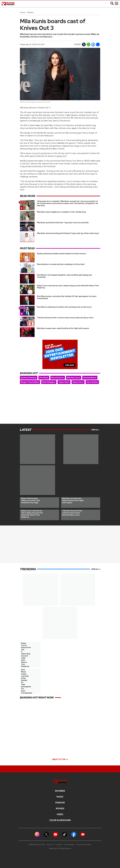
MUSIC (60, 797)
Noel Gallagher (49, 382)
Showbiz (60, 791)
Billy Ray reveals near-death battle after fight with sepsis (63, 328)
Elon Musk (44, 378)
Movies (30, 12)
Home (22, 12)
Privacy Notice (70, 845)
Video (60, 814)
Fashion (60, 803)
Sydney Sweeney (29, 378)
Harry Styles (92, 382)
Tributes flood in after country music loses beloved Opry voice (65, 318)
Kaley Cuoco (78, 382)
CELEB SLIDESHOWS (60, 820)
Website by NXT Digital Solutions (60, 848)
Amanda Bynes (90, 378)
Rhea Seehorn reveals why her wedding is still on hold (61, 264)
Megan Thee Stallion (30, 382)
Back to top (60, 759)
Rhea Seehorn (58, 378)
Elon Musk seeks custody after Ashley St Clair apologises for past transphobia (67, 297)
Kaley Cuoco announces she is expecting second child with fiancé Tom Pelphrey (68, 287)
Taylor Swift (64, 382)
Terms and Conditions (84, 845)
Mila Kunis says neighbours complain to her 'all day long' (61, 212)
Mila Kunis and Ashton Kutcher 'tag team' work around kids (63, 223)
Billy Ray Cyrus (74, 378)
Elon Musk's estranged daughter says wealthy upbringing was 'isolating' (64, 276)
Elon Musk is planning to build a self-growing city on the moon (64, 307)
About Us (50, 845)
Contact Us (59, 845)
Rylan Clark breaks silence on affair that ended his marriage (31, 500)
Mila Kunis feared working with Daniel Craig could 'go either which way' (68, 233)
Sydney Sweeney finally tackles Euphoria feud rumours (62, 254)
